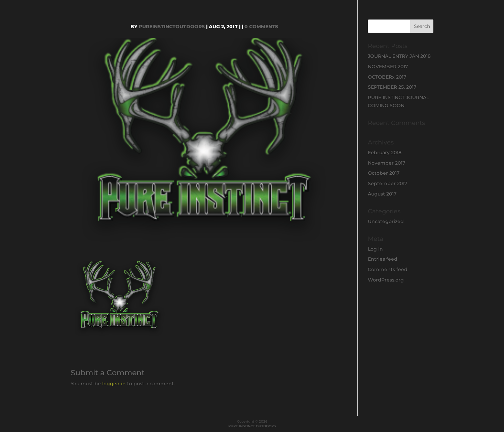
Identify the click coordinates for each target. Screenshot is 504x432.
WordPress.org (386, 280)
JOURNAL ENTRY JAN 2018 (399, 56)
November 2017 (386, 163)
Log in (375, 249)
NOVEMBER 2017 (388, 67)
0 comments (261, 27)
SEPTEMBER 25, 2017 (392, 87)
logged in (114, 384)
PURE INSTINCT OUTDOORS (252, 426)
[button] (120, 300)
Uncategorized (386, 221)
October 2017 (384, 173)
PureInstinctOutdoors (172, 27)
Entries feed (383, 259)
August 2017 (382, 194)
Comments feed (388, 269)
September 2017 (387, 183)
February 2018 (385, 153)
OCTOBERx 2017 (387, 77)
